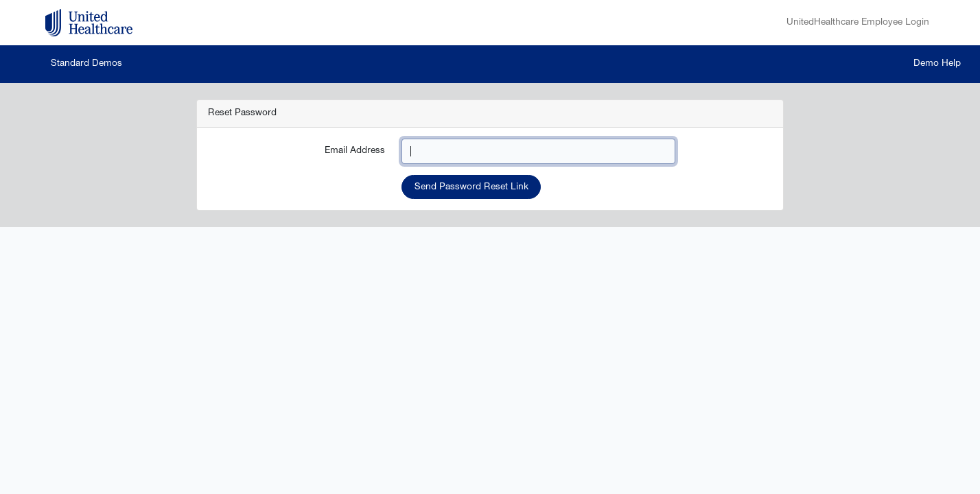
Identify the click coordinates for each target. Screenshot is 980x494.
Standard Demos (86, 64)
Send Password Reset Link (471, 188)
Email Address (355, 151)
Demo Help (937, 64)
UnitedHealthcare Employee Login (858, 23)
